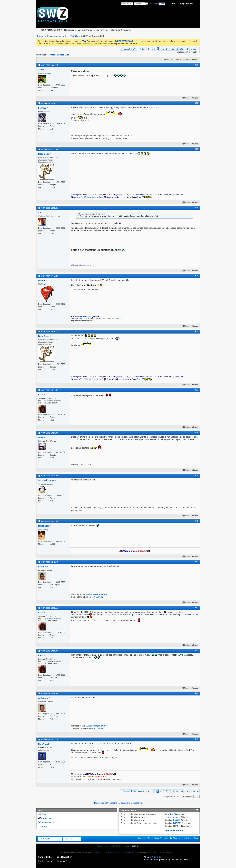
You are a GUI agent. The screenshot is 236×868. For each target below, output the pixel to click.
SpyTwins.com (45, 861)
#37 (197, 390)
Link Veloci (102, 30)
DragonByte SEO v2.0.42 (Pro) (104, 852)
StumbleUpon (48, 822)
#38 (197, 433)
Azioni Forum (85, 30)
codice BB (172, 814)
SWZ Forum (156, 857)
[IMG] (176, 820)
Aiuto (173, 4)
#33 (197, 149)
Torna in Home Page (156, 838)
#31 (197, 65)
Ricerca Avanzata (121, 30)
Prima (142, 49)
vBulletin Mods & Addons (128, 852)
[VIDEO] (177, 823)
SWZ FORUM (48, 30)
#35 (197, 276)
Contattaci (142, 838)
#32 (197, 103)
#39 (197, 475)
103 (181, 49)
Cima (196, 797)
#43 (197, 651)
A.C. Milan (98, 597)
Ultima (195, 49)
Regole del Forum (174, 830)
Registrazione (187, 4)
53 (177, 49)
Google (45, 827)
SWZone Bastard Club (59, 55)
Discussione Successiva (130, 803)
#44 (197, 693)
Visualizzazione (189, 60)
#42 (197, 608)
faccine (171, 817)
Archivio (169, 838)
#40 (197, 521)
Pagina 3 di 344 (130, 49)
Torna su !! (62, 861)
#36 (197, 331)
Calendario (70, 30)
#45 (197, 739)
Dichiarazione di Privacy (183, 838)
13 (173, 49)
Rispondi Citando (190, 98)
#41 (197, 562)
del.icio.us (46, 818)
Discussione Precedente (106, 803)
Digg (44, 814)
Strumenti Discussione (170, 60)
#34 (197, 208)
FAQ (60, 30)
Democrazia (119, 319)
